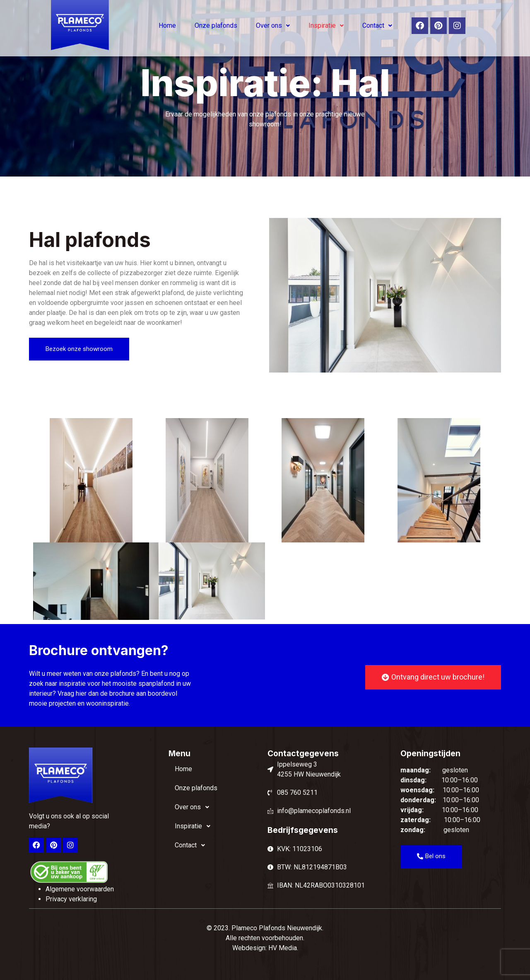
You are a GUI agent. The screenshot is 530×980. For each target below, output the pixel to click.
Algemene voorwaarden (80, 889)
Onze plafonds (216, 25)
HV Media (283, 948)
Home (167, 25)
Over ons (273, 25)
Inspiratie (326, 25)
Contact (377, 25)
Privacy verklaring (71, 899)
